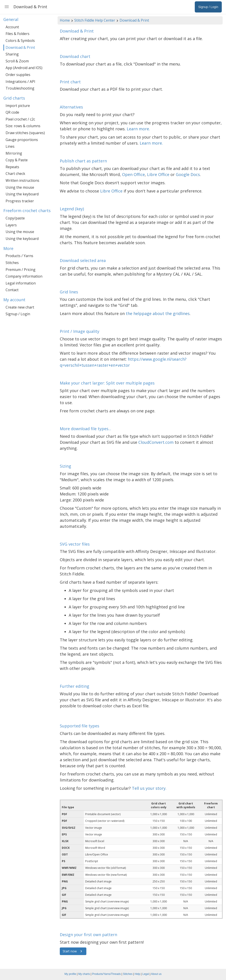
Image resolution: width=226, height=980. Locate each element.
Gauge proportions (22, 140)
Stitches (12, 263)
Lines (10, 146)
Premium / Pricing (21, 270)
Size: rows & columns (23, 126)
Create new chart (20, 307)
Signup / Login (18, 314)
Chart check (15, 174)
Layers (11, 225)
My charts (84, 974)
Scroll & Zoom (17, 61)
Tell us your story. (149, 788)
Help (138, 974)
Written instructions (22, 180)
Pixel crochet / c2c (20, 119)
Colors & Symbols (20, 41)
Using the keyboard (22, 194)
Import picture (18, 106)
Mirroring (14, 153)
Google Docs (188, 174)
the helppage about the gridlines (158, 313)
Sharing (12, 54)
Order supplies (18, 75)
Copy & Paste (17, 160)
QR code (12, 112)
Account (12, 27)
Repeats (12, 167)
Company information (24, 276)
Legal (146, 974)
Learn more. (138, 129)
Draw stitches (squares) (25, 133)
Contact (12, 290)
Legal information (21, 283)
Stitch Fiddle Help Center (95, 20)
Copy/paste (15, 218)
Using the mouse (20, 187)
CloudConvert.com (156, 442)
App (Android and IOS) (24, 68)
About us (156, 974)
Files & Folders (18, 34)
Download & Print (134, 20)
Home (65, 20)
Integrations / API (20, 82)
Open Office (133, 174)
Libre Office (158, 174)
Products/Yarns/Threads (107, 974)
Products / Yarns (19, 256)
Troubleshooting (20, 88)
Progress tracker (20, 201)
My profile (70, 974)
